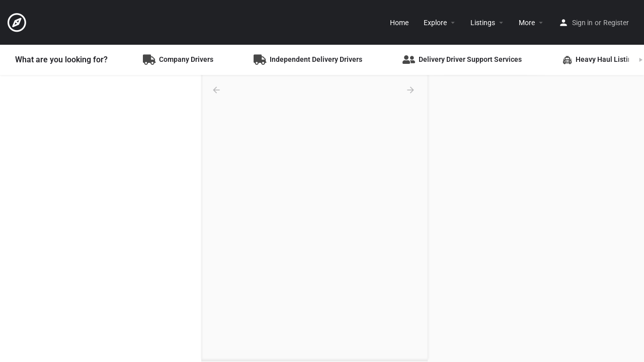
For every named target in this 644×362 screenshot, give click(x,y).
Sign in (582, 23)
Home (399, 23)
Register (616, 23)
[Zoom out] (632, 102)
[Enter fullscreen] (632, 122)
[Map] (536, 219)
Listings (483, 23)
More (527, 23)
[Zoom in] (632, 88)
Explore (435, 23)
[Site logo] (18, 22)
